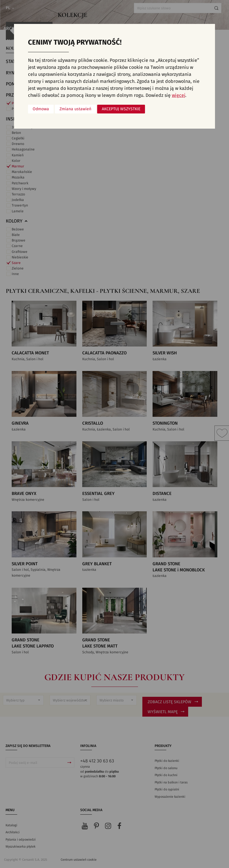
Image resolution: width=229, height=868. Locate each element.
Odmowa (41, 109)
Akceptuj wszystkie (121, 109)
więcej (179, 95)
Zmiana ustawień (75, 109)
